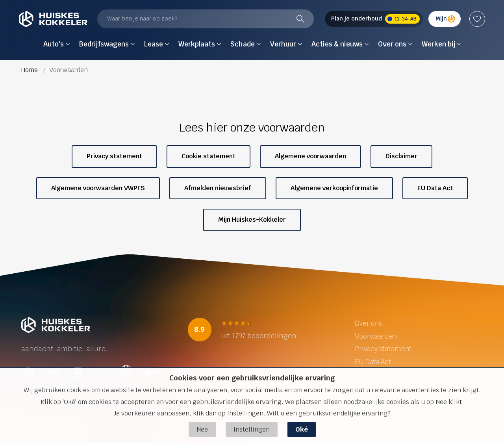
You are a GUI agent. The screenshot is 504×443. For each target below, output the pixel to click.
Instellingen (252, 429)
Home (30, 70)
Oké (302, 429)
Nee (202, 429)
